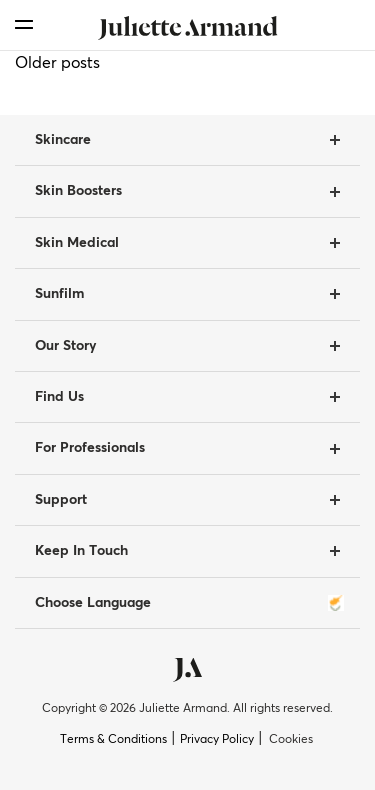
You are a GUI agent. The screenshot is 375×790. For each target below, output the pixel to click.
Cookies (291, 740)
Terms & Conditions (113, 740)
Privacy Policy (217, 740)
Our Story (66, 346)
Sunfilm (59, 294)
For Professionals (90, 448)
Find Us (59, 397)
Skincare (63, 140)
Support (61, 500)
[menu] (24, 24)
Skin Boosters (78, 191)
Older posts (57, 63)
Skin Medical (77, 243)
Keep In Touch (81, 551)
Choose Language (189, 603)
